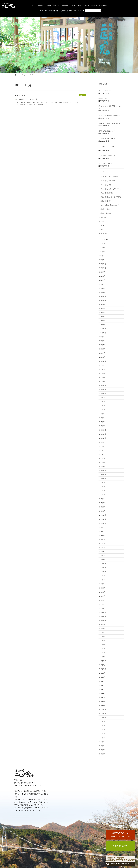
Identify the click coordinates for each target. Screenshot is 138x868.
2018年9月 (102, 365)
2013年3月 (102, 600)
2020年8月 (102, 341)
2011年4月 (102, 693)
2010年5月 (102, 738)
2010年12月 (103, 709)
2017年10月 (103, 394)
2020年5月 (102, 349)
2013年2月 (102, 604)
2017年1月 (102, 426)
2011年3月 (102, 697)
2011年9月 (102, 673)
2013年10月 (103, 572)
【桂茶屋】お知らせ (105, 209)
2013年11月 (102, 568)
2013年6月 (102, 588)
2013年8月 (102, 580)
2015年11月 (102, 475)
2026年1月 (102, 248)
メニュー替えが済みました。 (107, 163)
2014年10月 (103, 523)
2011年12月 (102, 661)
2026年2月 (102, 244)
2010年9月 (102, 722)
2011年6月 (102, 685)
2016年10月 (103, 438)
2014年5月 (102, 543)
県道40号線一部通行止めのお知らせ (109, 123)
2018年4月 (102, 373)
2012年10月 (103, 620)
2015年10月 (103, 479)
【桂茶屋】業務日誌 (105, 213)
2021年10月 (103, 300)
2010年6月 (102, 734)
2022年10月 (103, 268)
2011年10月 (102, 669)
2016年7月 (102, 446)
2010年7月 (102, 730)
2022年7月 (102, 272)
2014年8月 (102, 531)
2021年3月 (102, 321)
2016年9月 (102, 442)
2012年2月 (102, 653)
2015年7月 (102, 487)
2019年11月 (102, 361)
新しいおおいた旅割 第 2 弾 (107, 156)
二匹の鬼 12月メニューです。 (108, 139)
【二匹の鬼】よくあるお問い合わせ (110, 189)
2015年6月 (102, 491)
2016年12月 (103, 430)
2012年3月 (102, 649)
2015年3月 (102, 503)
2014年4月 (102, 548)
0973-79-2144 (23, 786)
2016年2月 (102, 462)
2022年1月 (102, 292)
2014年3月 (102, 552)
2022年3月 (102, 284)
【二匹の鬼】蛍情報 (105, 201)
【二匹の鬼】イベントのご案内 (109, 177)
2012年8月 (102, 629)
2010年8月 (102, 726)
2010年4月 (102, 742)
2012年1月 (102, 657)
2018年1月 (102, 381)
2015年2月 (102, 507)
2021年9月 (102, 304)
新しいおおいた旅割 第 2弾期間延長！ (110, 116)
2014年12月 (103, 515)
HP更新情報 (103, 217)
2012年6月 (102, 637)
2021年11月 (102, 296)
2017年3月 (102, 418)
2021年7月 (102, 313)
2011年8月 (102, 677)
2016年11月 (102, 434)
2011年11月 (102, 665)
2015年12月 (103, 471)
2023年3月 (102, 256)
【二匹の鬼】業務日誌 (106, 193)
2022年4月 (102, 280)
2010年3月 (102, 746)
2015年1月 (102, 511)
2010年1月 (102, 754)
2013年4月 (102, 596)
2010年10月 (103, 718)
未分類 (101, 229)
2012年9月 (102, 624)
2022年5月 (102, 276)
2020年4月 (102, 353)
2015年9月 (102, 483)
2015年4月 (102, 499)
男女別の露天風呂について (107, 131)
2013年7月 (102, 584)
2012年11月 (102, 616)
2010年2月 (102, 750)
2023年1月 (102, 260)
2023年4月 (102, 252)
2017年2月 (102, 422)
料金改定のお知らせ (105, 91)
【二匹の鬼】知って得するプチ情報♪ (110, 197)
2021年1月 (102, 325)
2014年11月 (102, 519)
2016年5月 (102, 454)
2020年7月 (102, 345)
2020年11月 (102, 329)
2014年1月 (102, 560)
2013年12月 (103, 564)
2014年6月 (102, 539)
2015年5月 (102, 495)
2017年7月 (102, 402)
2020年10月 (103, 333)
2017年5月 (102, 410)
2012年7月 (102, 633)
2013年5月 (102, 592)
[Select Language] (93, 11)
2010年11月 (102, 714)
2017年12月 (103, 386)
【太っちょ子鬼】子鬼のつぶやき (109, 205)
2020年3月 (102, 357)
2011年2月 (102, 701)
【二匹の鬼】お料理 (105, 185)
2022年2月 (102, 288)
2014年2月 (102, 556)
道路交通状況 (103, 233)
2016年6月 (102, 450)
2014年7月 (102, 535)
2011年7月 (102, 681)
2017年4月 (102, 414)
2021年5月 (102, 317)
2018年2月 (102, 377)
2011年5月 (102, 689)
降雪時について (103, 98)
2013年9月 (102, 576)
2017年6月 (102, 406)
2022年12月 (103, 264)
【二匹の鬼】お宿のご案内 (107, 181)
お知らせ (82, 95)
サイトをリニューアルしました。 (29, 99)
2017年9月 (102, 398)
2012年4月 (102, 645)
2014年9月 (102, 527)
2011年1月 (102, 705)
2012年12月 (103, 612)
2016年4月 (102, 458)
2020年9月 (102, 337)
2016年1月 (102, 467)
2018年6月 (102, 369)
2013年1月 (102, 608)
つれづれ (102, 225)
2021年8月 (102, 309)
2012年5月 (102, 641)
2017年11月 (102, 390)
